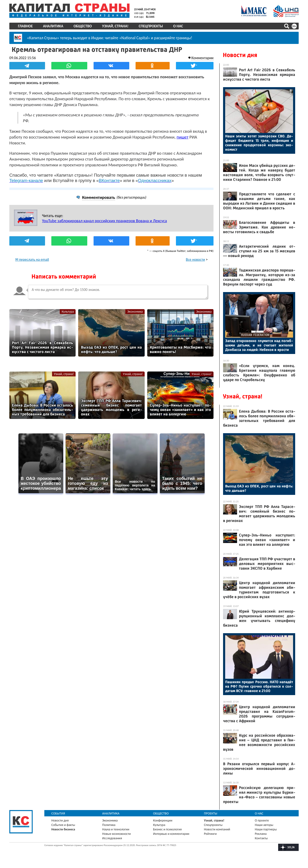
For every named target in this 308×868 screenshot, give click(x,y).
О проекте (262, 820)
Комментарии (202, 58)
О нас (178, 26)
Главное (25, 26)
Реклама (261, 834)
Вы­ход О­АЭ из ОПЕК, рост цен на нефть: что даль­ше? (259, 488)
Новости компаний (217, 829)
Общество (83, 26)
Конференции (163, 820)
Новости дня (240, 55)
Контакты (261, 838)
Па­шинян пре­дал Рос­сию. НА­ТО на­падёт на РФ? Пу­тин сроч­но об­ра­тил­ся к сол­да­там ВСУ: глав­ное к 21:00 (259, 686)
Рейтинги (210, 834)
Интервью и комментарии (171, 834)
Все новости (196, 259)
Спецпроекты (151, 26)
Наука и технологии (116, 829)
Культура (68, 312)
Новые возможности (116, 834)
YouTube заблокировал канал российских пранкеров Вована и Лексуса (104, 221)
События (58, 813)
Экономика (135, 312)
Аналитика (53, 26)
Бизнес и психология (167, 829)
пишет (183, 137)
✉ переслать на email (32, 259)
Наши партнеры (266, 829)
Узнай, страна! (115, 26)
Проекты (211, 813)
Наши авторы (264, 825)
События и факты (63, 825)
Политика (109, 825)
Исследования (112, 838)
